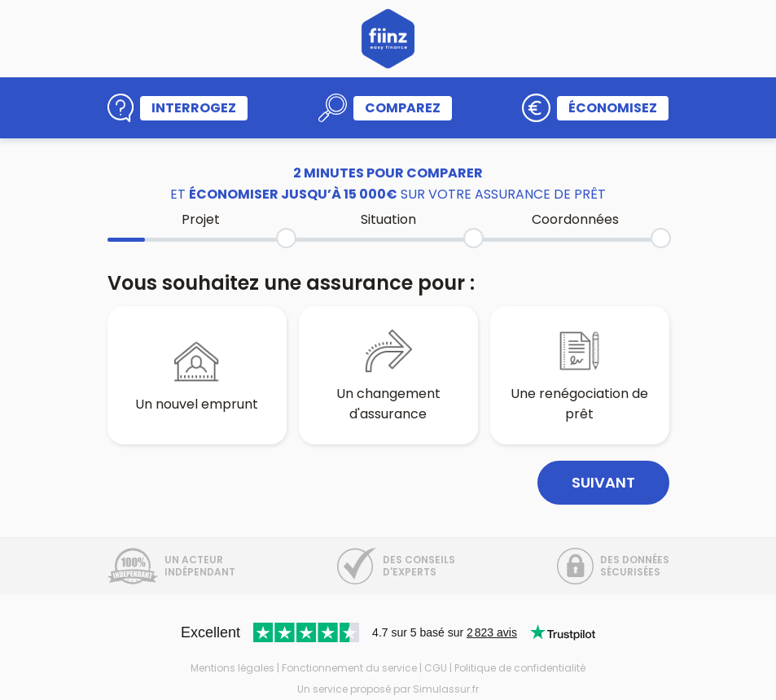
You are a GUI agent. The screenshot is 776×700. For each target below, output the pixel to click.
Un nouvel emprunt (197, 375)
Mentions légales (232, 668)
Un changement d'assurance (388, 375)
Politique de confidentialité (520, 668)
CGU (436, 668)
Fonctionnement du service (349, 668)
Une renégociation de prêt (579, 375)
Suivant (603, 482)
